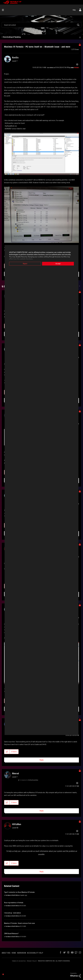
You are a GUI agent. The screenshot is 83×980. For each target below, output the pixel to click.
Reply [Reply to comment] (42, 760)
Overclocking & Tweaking (12, 37)
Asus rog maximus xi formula (14, 903)
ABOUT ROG (6, 953)
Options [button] (80, 37)
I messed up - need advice (12, 913)
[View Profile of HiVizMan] (17, 824)
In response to (29, 780)
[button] (41, 154)
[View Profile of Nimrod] (15, 773)
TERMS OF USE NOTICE (19, 961)
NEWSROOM (22, 953)
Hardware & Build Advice (12, 895)
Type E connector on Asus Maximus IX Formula (19, 892)
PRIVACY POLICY (32, 961)
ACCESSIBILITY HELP (35, 953)
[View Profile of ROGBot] (77, 68)
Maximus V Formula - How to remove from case (19, 923)
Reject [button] (25, 264)
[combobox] (41, 25)
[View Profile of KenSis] (15, 58)
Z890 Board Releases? (11, 934)
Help (74, 10)
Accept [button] (58, 264)
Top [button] (3, 974)
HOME (14, 953)
